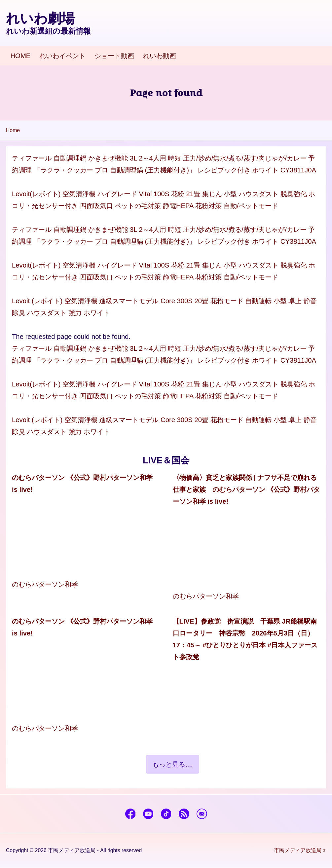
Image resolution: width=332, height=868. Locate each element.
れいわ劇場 (40, 18)
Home (13, 130)
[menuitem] (20, 56)
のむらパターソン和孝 (45, 584)
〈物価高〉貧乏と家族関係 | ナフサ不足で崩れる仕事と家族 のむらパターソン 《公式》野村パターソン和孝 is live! (246, 489)
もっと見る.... (173, 764)
